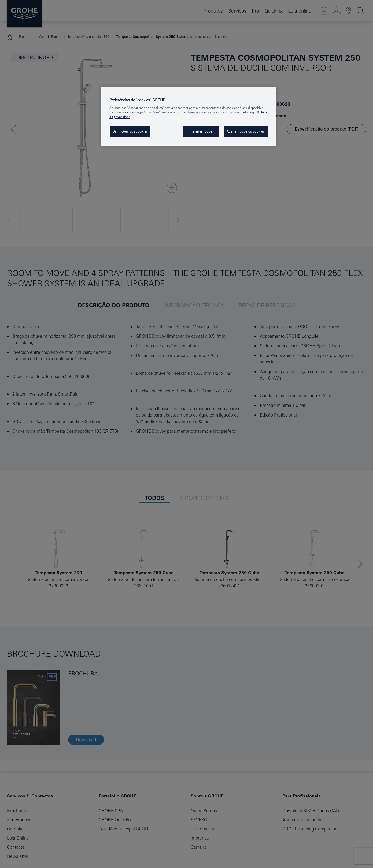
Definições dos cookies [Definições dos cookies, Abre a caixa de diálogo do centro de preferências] (130, 131)
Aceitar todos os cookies (246, 131)
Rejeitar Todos (201, 131)
